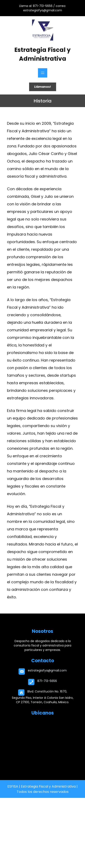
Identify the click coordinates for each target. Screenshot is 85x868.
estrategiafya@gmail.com (47, 670)
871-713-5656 (47, 681)
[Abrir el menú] (43, 73)
